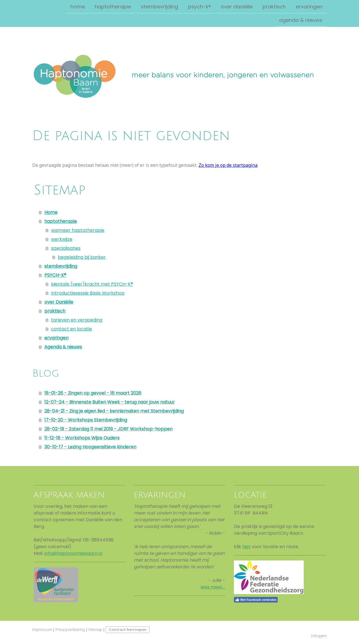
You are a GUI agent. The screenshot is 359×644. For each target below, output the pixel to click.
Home (78, 7)
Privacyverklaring (70, 629)
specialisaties (66, 248)
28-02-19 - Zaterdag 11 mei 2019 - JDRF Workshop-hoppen (108, 429)
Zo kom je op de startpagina (228, 165)
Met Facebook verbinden (256, 600)
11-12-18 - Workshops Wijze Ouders (82, 438)
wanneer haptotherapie (78, 230)
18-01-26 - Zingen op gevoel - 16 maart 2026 (93, 393)
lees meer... (213, 587)
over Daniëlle (237, 7)
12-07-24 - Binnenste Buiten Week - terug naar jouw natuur (110, 402)
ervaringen (309, 7)
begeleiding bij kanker (82, 257)
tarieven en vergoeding (77, 320)
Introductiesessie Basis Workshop (88, 293)
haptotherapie (113, 7)
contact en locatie (72, 329)
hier (247, 547)
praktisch (274, 7)
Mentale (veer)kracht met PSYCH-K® (92, 284)
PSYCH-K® (199, 7)
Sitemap (95, 629)
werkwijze (62, 239)
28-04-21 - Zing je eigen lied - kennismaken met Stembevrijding (114, 411)
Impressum (42, 629)
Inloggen (319, 636)
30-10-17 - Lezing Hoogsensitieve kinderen (90, 447)
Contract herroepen (128, 629)
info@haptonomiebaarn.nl (73, 553)
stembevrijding (159, 7)
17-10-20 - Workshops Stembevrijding (86, 420)
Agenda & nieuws (301, 21)
